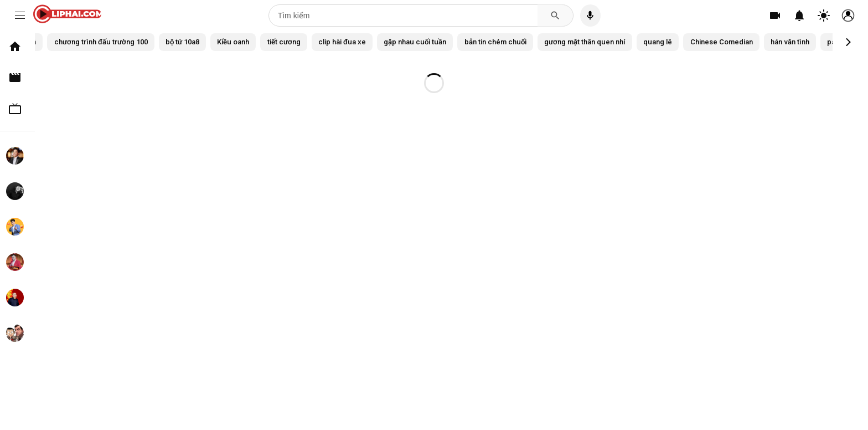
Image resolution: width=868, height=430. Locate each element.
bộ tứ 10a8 (236, 42)
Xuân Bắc (20, 227)
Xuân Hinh (20, 298)
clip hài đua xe (409, 42)
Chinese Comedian (819, 42)
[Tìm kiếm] (403, 16)
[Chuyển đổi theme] (824, 16)
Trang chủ (20, 47)
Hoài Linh (20, 156)
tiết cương (346, 42)
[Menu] (20, 16)
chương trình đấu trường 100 (148, 42)
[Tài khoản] (848, 16)
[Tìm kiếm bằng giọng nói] (590, 16)
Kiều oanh (291, 42)
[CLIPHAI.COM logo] (70, 16)
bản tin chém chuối (573, 42)
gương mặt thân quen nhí (671, 42)
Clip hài (20, 78)
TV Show (20, 109)
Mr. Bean (20, 333)
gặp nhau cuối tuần (487, 42)
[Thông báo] (799, 16)
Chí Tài (20, 191)
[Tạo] (775, 16)
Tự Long (20, 262)
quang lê (750, 42)
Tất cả (67, 42)
